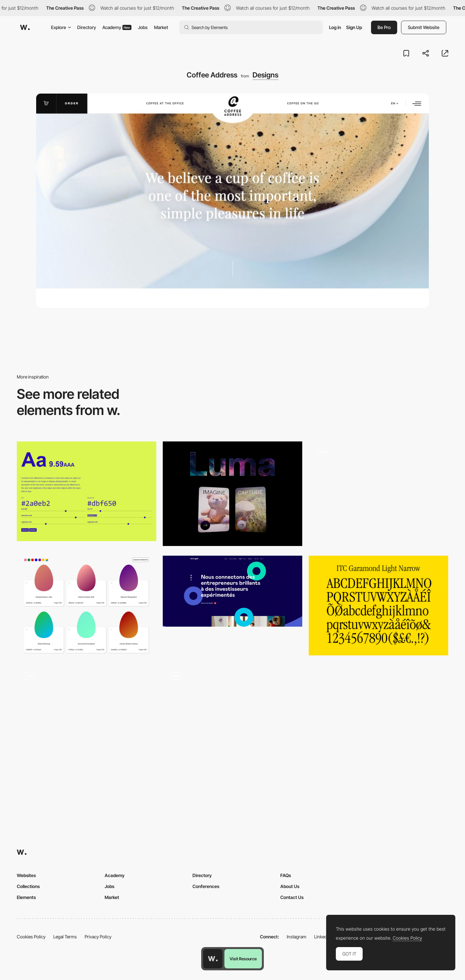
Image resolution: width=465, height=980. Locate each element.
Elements (26, 897)
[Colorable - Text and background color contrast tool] (87, 491)
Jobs (143, 27)
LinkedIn (322, 937)
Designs (265, 75)
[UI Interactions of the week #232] (378, 494)
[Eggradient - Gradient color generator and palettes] (87, 606)
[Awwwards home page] (213, 959)
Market (161, 27)
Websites (26, 875)
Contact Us (292, 897)
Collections (28, 886)
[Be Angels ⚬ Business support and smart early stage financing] (232, 591)
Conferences (206, 886)
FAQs (286, 875)
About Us (290, 886)
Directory (87, 27)
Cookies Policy (31, 937)
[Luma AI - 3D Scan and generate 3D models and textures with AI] (232, 494)
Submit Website (424, 27)
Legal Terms (65, 937)
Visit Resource (243, 959)
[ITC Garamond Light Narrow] (378, 606)
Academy (117, 27)
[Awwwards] (25, 27)
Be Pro (384, 27)
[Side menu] (232, 715)
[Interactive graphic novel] (87, 715)
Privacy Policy (98, 937)
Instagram (297, 937)
